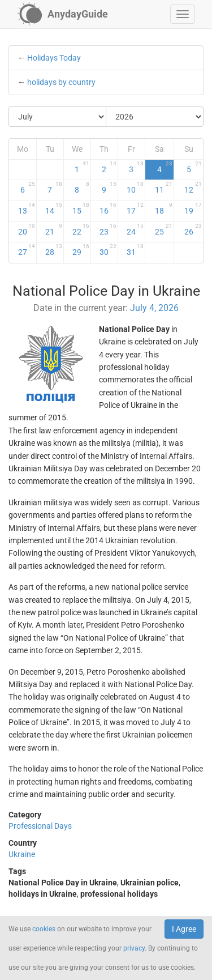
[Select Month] (58, 117)
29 (81, 250)
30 (108, 250)
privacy (134, 948)
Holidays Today (54, 58)
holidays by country (61, 82)
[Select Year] (155, 117)
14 (54, 208)
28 (54, 250)
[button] (183, 14)
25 (164, 229)
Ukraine (22, 854)
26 (193, 229)
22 (81, 229)
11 (164, 188)
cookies (44, 929)
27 (27, 250)
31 (135, 250)
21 (54, 229)
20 (27, 229)
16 (108, 208)
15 (81, 208)
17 (135, 208)
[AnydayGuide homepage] (62, 14)
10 (135, 188)
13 (27, 208)
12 (193, 188)
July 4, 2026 (154, 308)
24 (135, 229)
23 (108, 229)
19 (193, 208)
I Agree (184, 929)
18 (164, 208)
